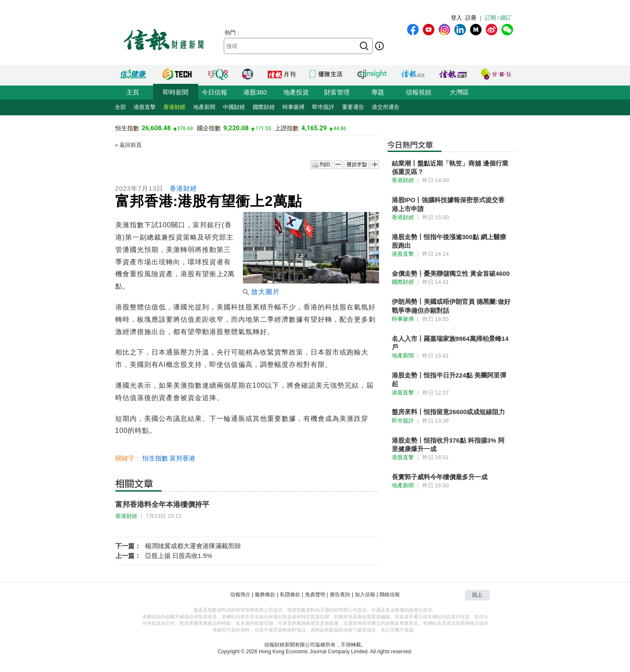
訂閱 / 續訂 (498, 18)
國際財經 (264, 107)
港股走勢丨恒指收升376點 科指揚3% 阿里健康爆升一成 (448, 445)
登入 (456, 18)
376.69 (185, 129)
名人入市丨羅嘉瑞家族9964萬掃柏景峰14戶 (450, 343)
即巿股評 (323, 107)
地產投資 (296, 92)
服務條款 (265, 595)
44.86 (340, 129)
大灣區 (459, 92)
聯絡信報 (390, 595)
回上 (477, 595)
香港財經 (174, 107)
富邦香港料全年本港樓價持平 (162, 505)
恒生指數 (127, 128)
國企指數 (209, 128)
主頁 (133, 92)
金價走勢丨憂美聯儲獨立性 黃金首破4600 (451, 273)
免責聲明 (315, 595)
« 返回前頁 (129, 145)
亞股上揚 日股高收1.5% (179, 556)
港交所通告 (386, 107)
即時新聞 (176, 92)
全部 (120, 107)
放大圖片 (261, 292)
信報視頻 (419, 92)
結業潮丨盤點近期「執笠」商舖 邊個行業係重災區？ (450, 167)
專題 (378, 92)
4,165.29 (314, 128)
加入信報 (365, 595)
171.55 (263, 129)
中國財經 (234, 107)
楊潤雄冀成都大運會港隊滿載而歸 (193, 546)
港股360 (255, 92)
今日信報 (214, 92)
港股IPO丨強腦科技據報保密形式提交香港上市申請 (448, 204)
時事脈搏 (294, 107)
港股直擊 (145, 107)
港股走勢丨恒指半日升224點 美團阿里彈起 (449, 379)
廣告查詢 (340, 595)
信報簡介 (240, 595)
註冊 (471, 18)
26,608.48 (156, 128)
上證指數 (287, 128)
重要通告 (353, 107)
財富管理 (337, 92)
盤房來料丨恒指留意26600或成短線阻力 (449, 412)
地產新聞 (204, 107)
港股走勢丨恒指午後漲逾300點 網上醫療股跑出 (449, 241)
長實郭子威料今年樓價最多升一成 (440, 477)
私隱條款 (290, 595)
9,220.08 (236, 128)
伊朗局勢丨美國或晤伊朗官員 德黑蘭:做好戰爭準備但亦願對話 (451, 306)
